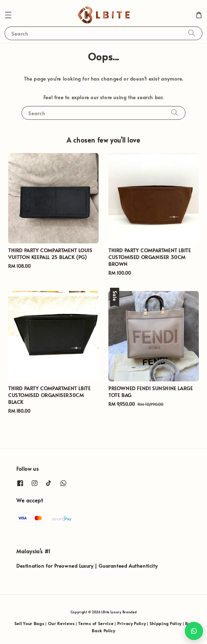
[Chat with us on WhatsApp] (194, 631)
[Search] (192, 33)
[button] (8, 15)
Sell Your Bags (29, 623)
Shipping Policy (166, 623)
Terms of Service (96, 623)
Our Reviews (61, 623)
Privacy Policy (132, 623)
